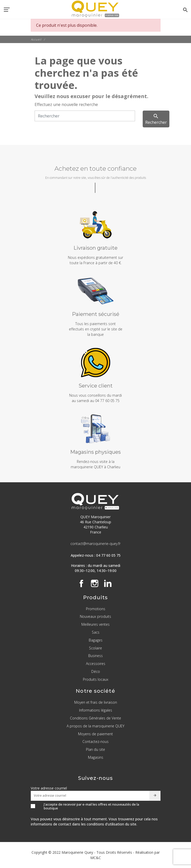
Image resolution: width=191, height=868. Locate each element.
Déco (96, 671)
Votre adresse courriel (49, 788)
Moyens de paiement (96, 734)
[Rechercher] (85, 116)
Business (96, 656)
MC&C (96, 858)
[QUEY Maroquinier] (96, 9)
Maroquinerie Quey (77, 852)
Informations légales (96, 710)
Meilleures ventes (96, 624)
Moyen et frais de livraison (96, 702)
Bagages (96, 640)
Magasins (96, 757)
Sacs (96, 632)
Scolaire (96, 648)
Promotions (96, 609)
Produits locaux (96, 679)
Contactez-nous (96, 742)
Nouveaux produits (96, 616)
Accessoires (96, 664)
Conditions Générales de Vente (96, 718)
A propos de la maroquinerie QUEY (96, 726)
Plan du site (96, 749)
